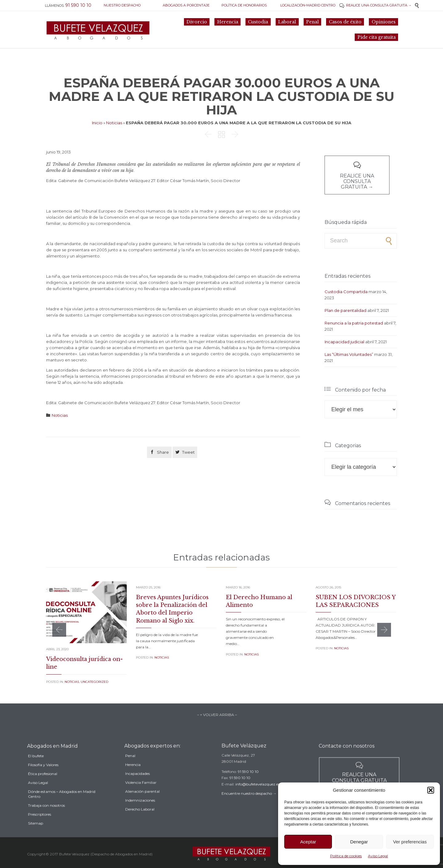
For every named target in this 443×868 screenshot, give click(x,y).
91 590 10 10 (248, 779)
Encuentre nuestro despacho (247, 800)
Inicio (97, 123)
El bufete (36, 767)
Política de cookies (346, 856)
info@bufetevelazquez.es (257, 791)
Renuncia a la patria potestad (354, 323)
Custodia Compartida (346, 292)
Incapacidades (138, 783)
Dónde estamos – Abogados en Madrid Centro (62, 805)
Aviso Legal (378, 856)
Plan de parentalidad (345, 310)
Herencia (133, 774)
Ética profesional (43, 784)
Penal (130, 765)
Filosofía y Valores (43, 776)
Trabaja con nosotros (46, 816)
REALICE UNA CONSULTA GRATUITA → (375, 5)
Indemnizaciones (140, 809)
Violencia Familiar (141, 792)
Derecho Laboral (140, 818)
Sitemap (36, 834)
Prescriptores (40, 825)
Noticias (114, 123)
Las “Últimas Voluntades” (349, 354)
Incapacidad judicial (344, 342)
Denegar (359, 842)
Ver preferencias (410, 842)
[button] (431, 790)
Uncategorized (94, 682)
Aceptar (308, 842)
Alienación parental (142, 800)
